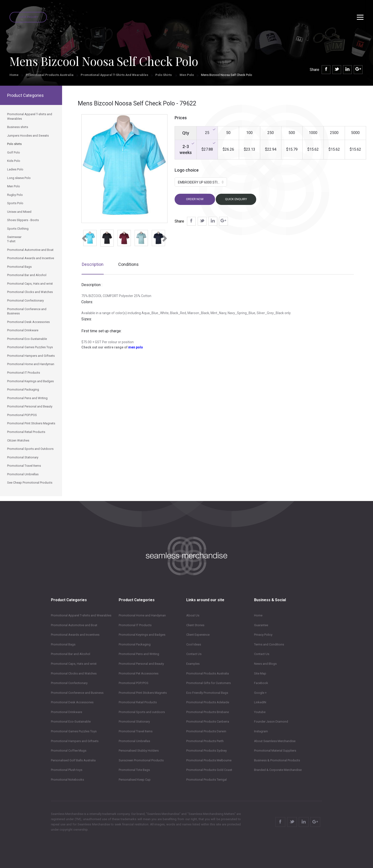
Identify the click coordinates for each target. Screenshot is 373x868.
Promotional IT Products (135, 625)
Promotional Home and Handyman (142, 615)
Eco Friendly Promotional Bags (207, 693)
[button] (83, 237)
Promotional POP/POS (134, 683)
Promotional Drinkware (66, 712)
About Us (193, 615)
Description (93, 264)
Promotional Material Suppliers (275, 751)
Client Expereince (198, 635)
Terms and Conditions (269, 644)
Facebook (261, 683)
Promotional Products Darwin (206, 731)
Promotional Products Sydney (206, 751)
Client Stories (195, 625)
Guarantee (261, 625)
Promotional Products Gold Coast (209, 770)
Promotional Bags (63, 644)
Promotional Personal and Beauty (141, 664)
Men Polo (187, 75)
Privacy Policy (263, 635)
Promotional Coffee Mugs (69, 751)
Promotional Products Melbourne (209, 760)
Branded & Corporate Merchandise (278, 770)
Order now (195, 199)
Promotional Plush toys (67, 770)
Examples (193, 664)
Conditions (128, 264)
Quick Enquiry (28, 17)
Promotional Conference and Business (77, 693)
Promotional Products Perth (205, 741)
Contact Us (194, 654)
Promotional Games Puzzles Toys (74, 731)
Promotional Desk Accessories (72, 702)
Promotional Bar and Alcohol (71, 654)
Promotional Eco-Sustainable (71, 722)
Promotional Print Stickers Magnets (143, 693)
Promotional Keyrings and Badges (142, 635)
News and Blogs (265, 664)
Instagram (261, 731)
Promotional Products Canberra (208, 722)
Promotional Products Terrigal (206, 780)
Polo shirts (164, 75)
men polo (136, 347)
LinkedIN (260, 702)
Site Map (260, 673)
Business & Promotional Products (277, 760)
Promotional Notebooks (67, 780)
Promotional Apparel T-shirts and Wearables (114, 75)
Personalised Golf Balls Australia (73, 760)
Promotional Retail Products (138, 702)
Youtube (260, 712)
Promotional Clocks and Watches (74, 673)
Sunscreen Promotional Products (141, 760)
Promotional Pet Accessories (139, 673)
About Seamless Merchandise (275, 741)
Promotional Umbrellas (134, 741)
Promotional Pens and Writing (139, 654)
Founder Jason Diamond (271, 722)
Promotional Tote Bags (134, 770)
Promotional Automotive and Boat (74, 625)
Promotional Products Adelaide (208, 702)
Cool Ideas (194, 644)
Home (14, 75)
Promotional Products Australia (50, 75)
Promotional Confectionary (69, 683)
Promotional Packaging (135, 644)
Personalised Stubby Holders (139, 751)
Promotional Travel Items (136, 731)
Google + (260, 693)
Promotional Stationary (134, 722)
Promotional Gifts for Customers (209, 683)
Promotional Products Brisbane (208, 712)
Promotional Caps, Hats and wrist (74, 664)
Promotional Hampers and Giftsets (75, 741)
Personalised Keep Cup (135, 780)
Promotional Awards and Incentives (75, 635)
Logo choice (187, 170)
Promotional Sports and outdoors (142, 712)
